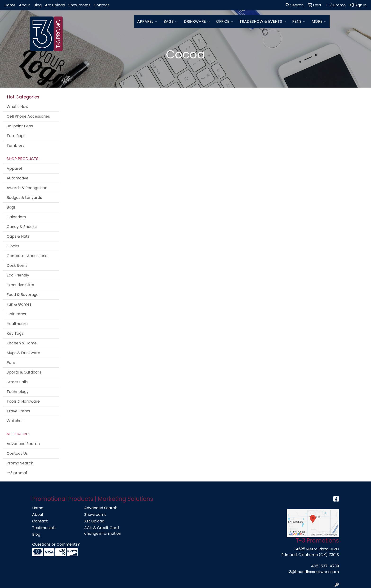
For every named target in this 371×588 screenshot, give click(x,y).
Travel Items (18, 411)
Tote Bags (16, 136)
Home (10, 5)
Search (295, 5)
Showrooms (79, 5)
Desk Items (17, 265)
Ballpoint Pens (20, 126)
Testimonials (44, 528)
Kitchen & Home (22, 343)
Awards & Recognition (27, 188)
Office (225, 22)
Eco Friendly (18, 275)
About (25, 5)
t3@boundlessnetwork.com (313, 572)
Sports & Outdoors (24, 372)
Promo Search (20, 463)
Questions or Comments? (56, 544)
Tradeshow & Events (263, 22)
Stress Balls (17, 382)
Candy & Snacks (22, 227)
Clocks (13, 246)
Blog (38, 5)
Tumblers (15, 145)
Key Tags (15, 333)
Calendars (16, 217)
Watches (15, 421)
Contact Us (17, 453)
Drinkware (197, 22)
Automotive (18, 178)
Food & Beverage (23, 295)
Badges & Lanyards (24, 198)
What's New (18, 107)
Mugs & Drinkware (23, 353)
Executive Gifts (20, 285)
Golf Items (16, 314)
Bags (171, 22)
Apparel (147, 22)
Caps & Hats (18, 236)
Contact (102, 5)
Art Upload (55, 5)
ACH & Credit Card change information (103, 531)
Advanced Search (23, 444)
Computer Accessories (28, 256)
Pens (299, 22)
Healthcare (17, 324)
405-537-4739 (325, 566)
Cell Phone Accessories (28, 116)
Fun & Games (19, 304)
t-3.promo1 (17, 473)
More (319, 22)
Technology (18, 392)
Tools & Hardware (23, 401)
